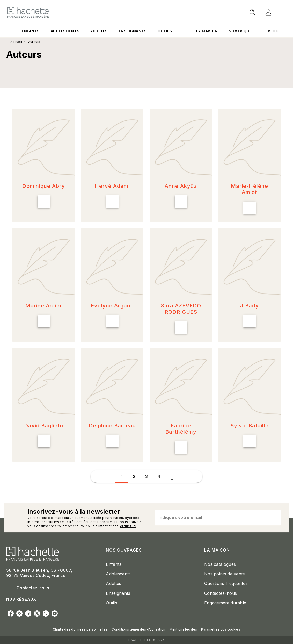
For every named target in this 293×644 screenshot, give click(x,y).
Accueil (16, 42)
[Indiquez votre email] (211, 518)
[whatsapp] (46, 613)
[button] (44, 166)
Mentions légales (183, 629)
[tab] (13, 31)
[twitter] (37, 613)
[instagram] (19, 613)
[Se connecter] (274, 12)
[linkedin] (28, 613)
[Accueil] (28, 12)
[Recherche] (253, 12)
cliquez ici (128, 526)
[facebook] (11, 613)
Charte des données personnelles (80, 629)
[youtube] (55, 613)
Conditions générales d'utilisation (138, 629)
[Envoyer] (274, 518)
